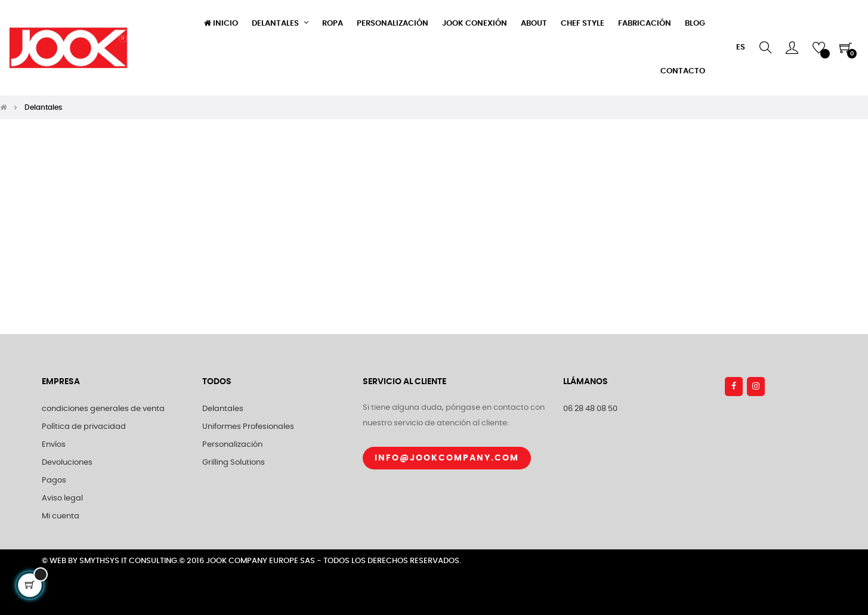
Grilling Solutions (234, 463)
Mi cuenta (61, 516)
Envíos (54, 445)
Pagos (54, 480)
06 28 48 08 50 (590, 409)
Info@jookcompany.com (447, 458)
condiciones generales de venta (103, 409)
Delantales (223, 409)
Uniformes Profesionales (248, 427)
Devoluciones (67, 463)
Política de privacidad (84, 427)
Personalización (232, 445)
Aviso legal (62, 498)
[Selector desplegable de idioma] (741, 48)
